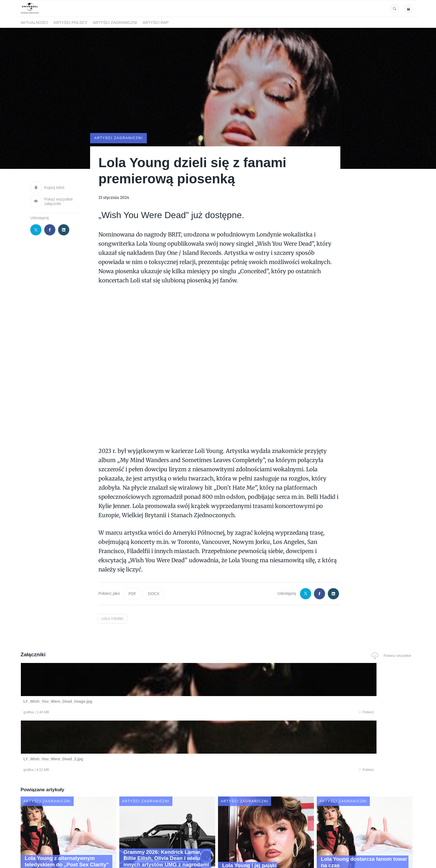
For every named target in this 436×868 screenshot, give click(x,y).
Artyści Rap (156, 23)
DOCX (153, 593)
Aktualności (34, 23)
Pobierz (105, 712)
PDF (132, 593)
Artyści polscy (70, 23)
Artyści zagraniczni (115, 23)
